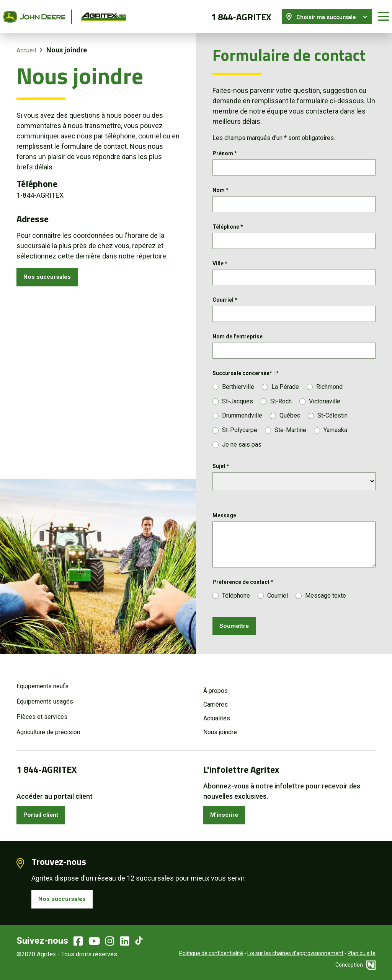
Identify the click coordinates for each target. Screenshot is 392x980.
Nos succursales (50, 272)
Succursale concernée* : (246, 377)
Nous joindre (220, 727)
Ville (220, 263)
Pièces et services (42, 712)
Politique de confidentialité (211, 953)
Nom (220, 186)
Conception (355, 965)
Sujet (221, 470)
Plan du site (362, 953)
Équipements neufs (42, 682)
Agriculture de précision (48, 727)
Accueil (26, 45)
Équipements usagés (45, 697)
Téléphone (228, 224)
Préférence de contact (243, 586)
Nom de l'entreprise (238, 339)
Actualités (217, 714)
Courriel (225, 301)
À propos (216, 686)
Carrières (216, 700)
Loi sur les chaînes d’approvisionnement (295, 953)
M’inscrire (227, 812)
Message (224, 520)
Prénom (225, 148)
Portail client (45, 812)
